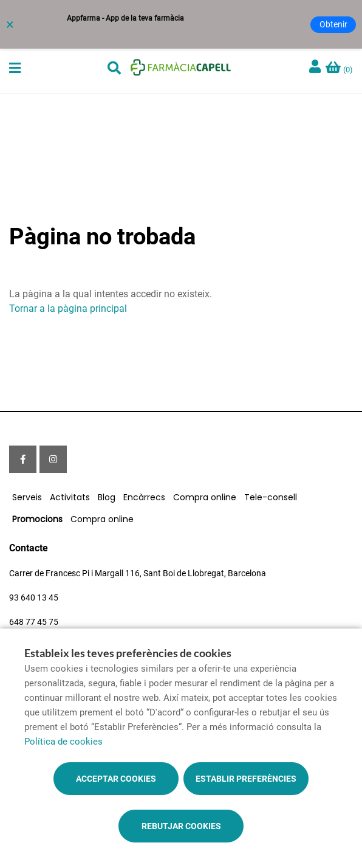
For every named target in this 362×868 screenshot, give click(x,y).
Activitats (70, 497)
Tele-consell (271, 497)
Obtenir (333, 24)
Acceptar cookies (116, 779)
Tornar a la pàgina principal (68, 308)
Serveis (27, 497)
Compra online (205, 497)
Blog (107, 497)
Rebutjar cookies (181, 826)
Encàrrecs (144, 497)
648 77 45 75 (34, 622)
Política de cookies (63, 742)
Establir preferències (246, 779)
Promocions (37, 519)
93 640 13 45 (34, 598)
